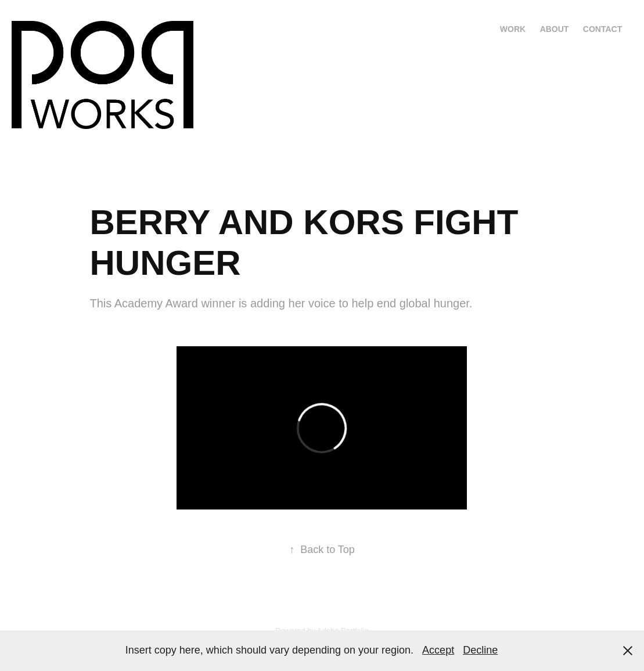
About (555, 29)
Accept (438, 650)
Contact (602, 29)
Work (513, 29)
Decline (480, 650)
